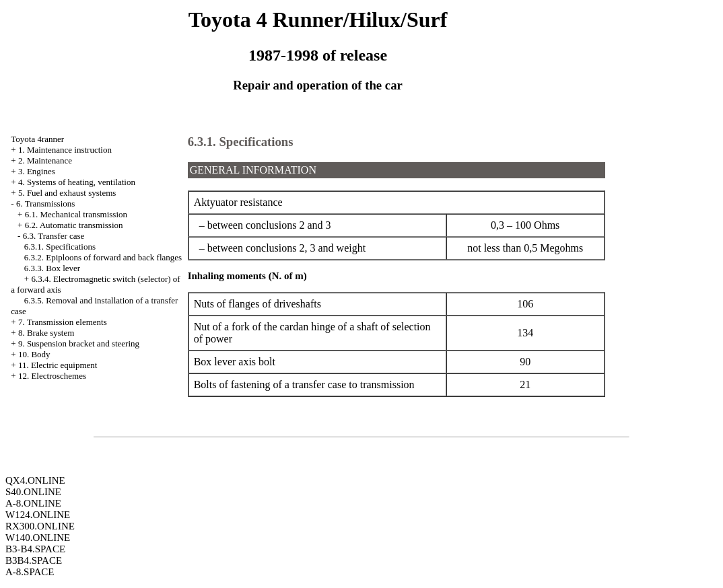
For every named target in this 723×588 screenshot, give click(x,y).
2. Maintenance (45, 160)
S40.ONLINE (33, 492)
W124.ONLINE (38, 515)
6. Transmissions (45, 204)
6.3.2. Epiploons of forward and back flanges (103, 257)
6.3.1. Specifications (60, 247)
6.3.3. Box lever (52, 268)
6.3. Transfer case (54, 236)
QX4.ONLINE (35, 480)
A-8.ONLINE (33, 503)
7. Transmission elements (63, 322)
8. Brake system (46, 333)
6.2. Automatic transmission (74, 225)
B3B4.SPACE (34, 560)
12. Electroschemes (52, 376)
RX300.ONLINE (40, 526)
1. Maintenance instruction (65, 150)
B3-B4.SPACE (35, 549)
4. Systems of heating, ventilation (77, 182)
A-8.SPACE (30, 572)
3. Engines (37, 171)
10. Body (34, 354)
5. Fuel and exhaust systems (67, 193)
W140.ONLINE (38, 538)
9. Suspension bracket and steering (79, 343)
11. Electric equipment (58, 365)
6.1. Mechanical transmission (76, 214)
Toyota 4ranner (37, 139)
